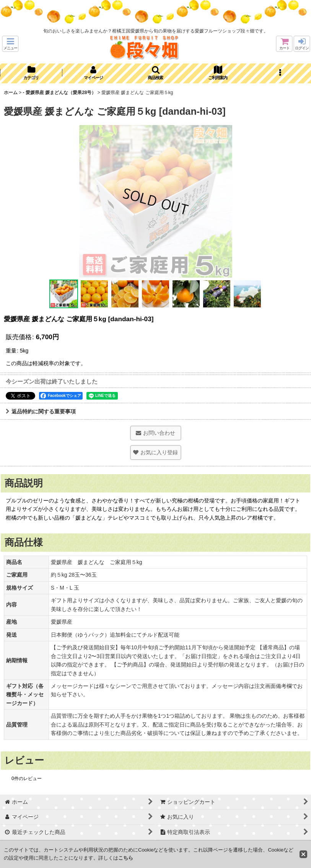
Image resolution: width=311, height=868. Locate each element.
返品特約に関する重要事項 (41, 411)
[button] (10, 44)
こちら (126, 858)
